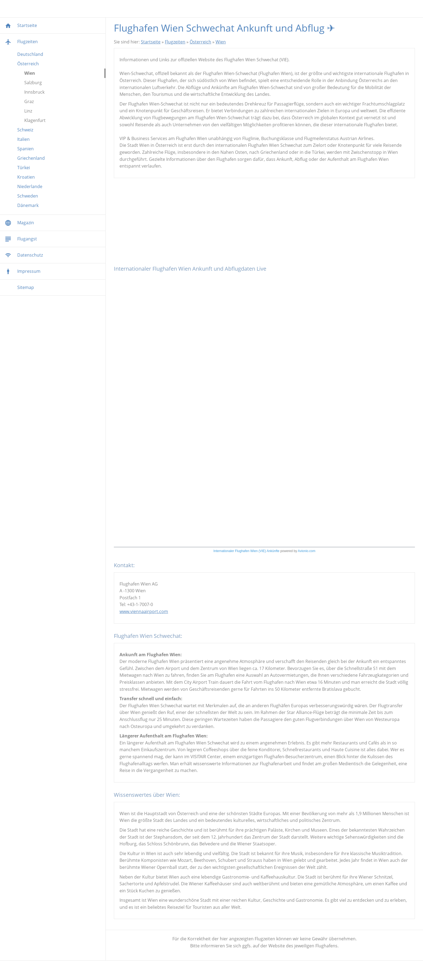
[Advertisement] (264, 224)
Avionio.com (307, 551)
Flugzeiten (175, 42)
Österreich (200, 42)
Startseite (151, 42)
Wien (221, 42)
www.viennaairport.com (144, 611)
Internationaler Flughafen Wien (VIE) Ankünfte (246, 551)
